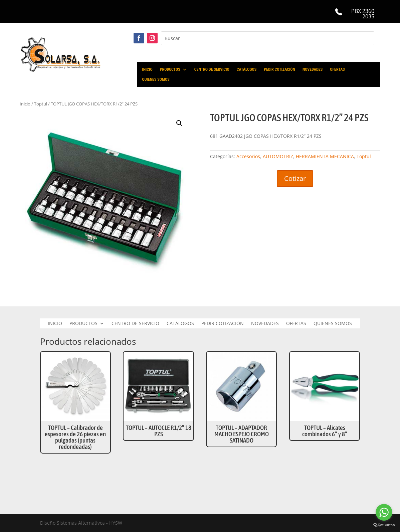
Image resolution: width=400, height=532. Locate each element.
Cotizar (295, 178)
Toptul (364, 156)
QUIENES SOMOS (156, 79)
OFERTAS (337, 69)
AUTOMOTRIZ (278, 156)
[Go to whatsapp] (384, 512)
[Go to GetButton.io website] (384, 525)
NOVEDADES (313, 69)
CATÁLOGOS (247, 69)
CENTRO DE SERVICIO (212, 69)
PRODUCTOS (170, 69)
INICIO (147, 69)
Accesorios (248, 156)
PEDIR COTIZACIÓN (279, 69)
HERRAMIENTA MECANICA (325, 156)
